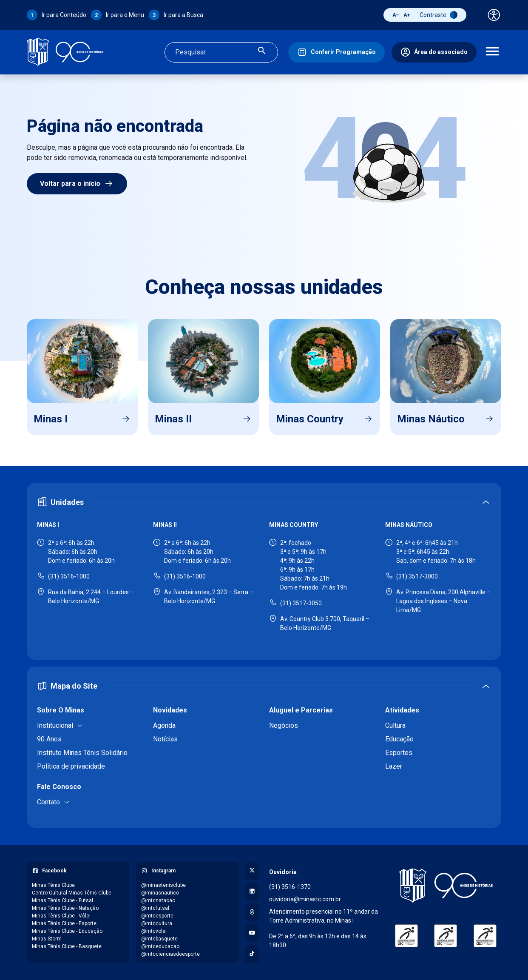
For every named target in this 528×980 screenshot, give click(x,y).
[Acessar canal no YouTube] (252, 933)
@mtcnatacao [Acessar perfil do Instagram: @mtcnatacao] (158, 900)
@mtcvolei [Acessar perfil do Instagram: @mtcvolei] (154, 931)
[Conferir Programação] (336, 52)
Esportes (399, 753)
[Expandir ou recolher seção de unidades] (264, 502)
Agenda (164, 725)
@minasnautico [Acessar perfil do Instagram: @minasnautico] (160, 893)
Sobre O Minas (61, 710)
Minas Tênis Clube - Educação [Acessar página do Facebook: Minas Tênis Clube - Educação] (67, 931)
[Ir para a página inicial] (65, 52)
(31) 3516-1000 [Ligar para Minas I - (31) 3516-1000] (69, 576)
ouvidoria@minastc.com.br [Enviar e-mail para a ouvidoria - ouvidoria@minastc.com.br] (305, 899)
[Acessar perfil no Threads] (252, 912)
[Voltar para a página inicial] (446, 886)
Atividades (402, 710)
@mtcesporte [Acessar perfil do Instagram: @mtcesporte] (157, 916)
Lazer (394, 766)
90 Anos (49, 739)
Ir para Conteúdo (64, 15)
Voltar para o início (77, 184)
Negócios (284, 725)
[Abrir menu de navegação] (492, 52)
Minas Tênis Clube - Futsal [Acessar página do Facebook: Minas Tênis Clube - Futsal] (62, 900)
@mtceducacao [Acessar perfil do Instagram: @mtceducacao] (160, 946)
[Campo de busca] (214, 52)
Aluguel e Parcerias (301, 710)
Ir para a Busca (183, 15)
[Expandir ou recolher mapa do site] (264, 686)
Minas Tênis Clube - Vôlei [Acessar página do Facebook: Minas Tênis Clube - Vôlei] (61, 916)
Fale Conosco (59, 787)
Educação (399, 739)
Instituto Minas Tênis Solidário (82, 753)
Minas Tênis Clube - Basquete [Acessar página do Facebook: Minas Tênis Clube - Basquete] (67, 946)
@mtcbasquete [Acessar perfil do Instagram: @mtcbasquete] (159, 939)
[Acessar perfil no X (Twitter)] (252, 871)
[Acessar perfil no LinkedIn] (252, 892)
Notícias (165, 739)
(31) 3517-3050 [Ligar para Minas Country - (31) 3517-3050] (301, 603)
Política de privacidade (71, 766)
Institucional (55, 725)
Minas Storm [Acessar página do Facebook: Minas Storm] (47, 939)
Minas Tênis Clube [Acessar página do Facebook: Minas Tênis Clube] (53, 885)
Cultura (395, 725)
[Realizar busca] (262, 52)
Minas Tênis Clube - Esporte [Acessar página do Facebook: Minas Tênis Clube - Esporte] (64, 923)
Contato (48, 802)
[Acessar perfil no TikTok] (252, 954)
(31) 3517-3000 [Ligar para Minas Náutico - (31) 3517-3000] (417, 576)
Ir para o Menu (125, 15)
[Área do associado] (434, 52)
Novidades (170, 710)
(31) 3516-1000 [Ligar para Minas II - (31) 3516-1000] (185, 576)
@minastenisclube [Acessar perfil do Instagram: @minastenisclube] (163, 885)
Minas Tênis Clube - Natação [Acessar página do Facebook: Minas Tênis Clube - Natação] (65, 908)
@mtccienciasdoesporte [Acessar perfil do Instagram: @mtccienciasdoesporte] (170, 954)
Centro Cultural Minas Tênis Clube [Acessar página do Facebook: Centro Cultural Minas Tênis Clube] (72, 893)
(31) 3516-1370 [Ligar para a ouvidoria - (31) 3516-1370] (290, 887)
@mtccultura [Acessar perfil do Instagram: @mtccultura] (157, 923)
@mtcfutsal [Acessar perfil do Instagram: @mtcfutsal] (155, 908)
